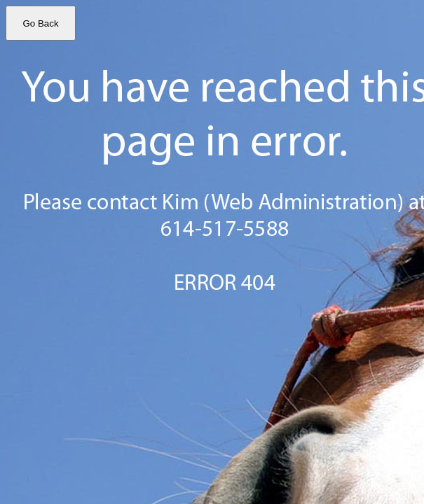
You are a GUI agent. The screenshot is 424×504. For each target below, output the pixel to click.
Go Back (40, 23)
